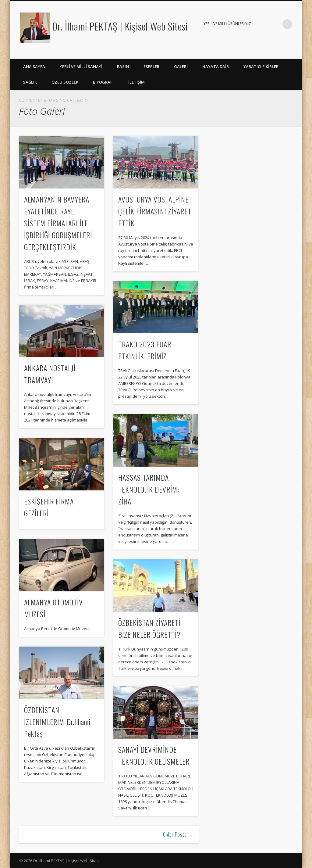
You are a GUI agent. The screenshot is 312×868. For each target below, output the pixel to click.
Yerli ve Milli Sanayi (81, 66)
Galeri (181, 66)
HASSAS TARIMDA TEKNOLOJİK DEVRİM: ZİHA (149, 489)
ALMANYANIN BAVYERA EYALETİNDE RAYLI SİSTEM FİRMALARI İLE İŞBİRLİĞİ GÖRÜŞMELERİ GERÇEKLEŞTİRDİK (58, 223)
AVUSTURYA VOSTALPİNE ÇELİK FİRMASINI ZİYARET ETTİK (155, 211)
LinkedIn (296, 52)
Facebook (271, 52)
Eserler (151, 66)
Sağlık (30, 82)
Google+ (283, 52)
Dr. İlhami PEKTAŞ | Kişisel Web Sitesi (120, 26)
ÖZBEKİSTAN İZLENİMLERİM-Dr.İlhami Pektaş (57, 722)
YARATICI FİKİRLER (261, 66)
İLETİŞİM (136, 82)
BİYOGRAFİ (103, 82)
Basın (123, 66)
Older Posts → (178, 834)
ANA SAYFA (34, 66)
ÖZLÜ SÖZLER (65, 82)
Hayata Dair (216, 66)
